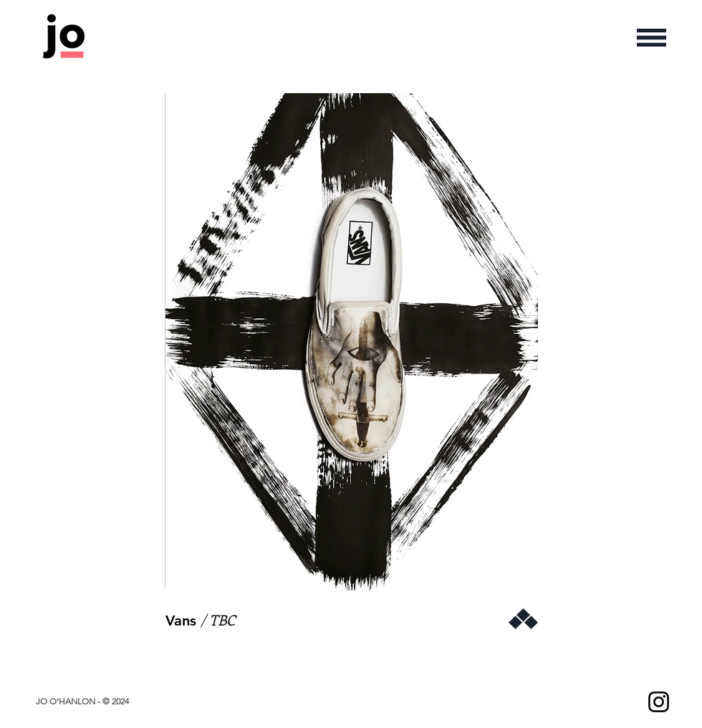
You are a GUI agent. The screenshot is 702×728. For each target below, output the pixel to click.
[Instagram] (659, 702)
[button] (651, 38)
